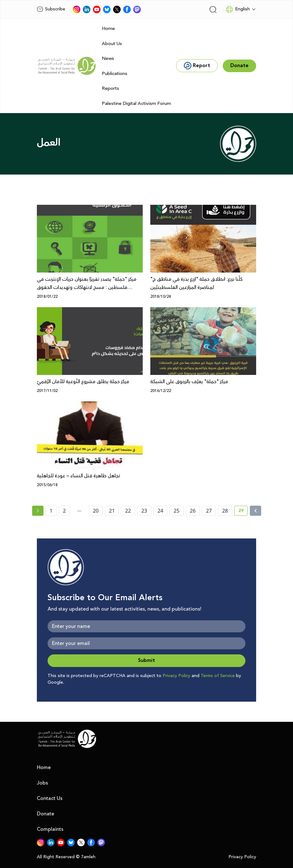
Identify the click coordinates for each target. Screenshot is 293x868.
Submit (146, 661)
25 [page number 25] (176, 511)
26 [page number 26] (193, 511)
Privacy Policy (176, 676)
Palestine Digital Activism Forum (136, 103)
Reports (110, 88)
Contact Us (50, 798)
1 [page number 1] (51, 511)
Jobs (42, 783)
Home (108, 29)
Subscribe (51, 9)
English (238, 9)
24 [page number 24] (160, 511)
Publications (115, 74)
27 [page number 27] (209, 511)
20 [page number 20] (96, 511)
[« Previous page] (38, 511)
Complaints (50, 829)
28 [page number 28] (225, 511)
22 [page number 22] (128, 511)
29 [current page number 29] (243, 512)
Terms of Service (218, 676)
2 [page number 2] (64, 511)
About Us (112, 44)
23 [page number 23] (144, 511)
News (108, 58)
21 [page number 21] (112, 511)
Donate (46, 814)
